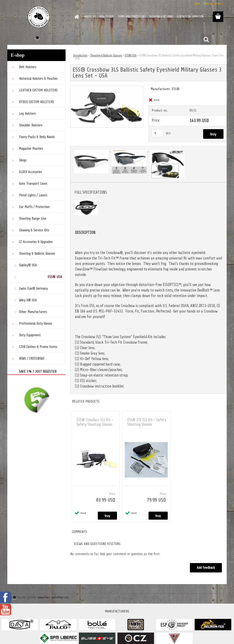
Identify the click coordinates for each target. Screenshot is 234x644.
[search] (206, 40)
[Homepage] (76, 17)
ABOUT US (90, 17)
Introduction (80, 55)
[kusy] (157, 133)
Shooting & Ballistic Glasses (106, 55)
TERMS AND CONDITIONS (132, 17)
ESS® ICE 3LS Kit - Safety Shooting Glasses (147, 422)
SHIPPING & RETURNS (161, 17)
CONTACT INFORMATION (190, 17)
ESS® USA (131, 55)
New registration (213, 3)
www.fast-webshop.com (53, 597)
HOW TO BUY (107, 17)
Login (197, 3)
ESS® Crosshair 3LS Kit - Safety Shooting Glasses (95, 422)
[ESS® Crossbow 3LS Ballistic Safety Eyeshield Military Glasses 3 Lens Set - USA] (107, 88)
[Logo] (39, 17)
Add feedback (206, 568)
